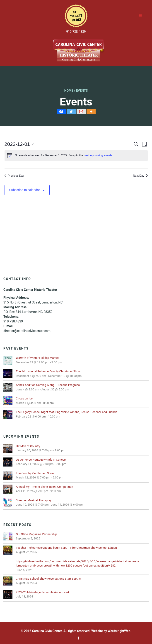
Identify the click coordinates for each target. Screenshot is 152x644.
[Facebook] (61, 112)
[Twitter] (71, 112)
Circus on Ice (24, 398)
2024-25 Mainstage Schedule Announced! (43, 592)
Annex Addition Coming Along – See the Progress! (48, 385)
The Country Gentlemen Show (35, 473)
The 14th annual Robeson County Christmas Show (48, 371)
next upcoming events (98, 155)
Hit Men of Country (28, 446)
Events (82, 91)
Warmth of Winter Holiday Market (37, 358)
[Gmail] (81, 112)
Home (69, 91)
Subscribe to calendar (25, 190)
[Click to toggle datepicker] (19, 144)
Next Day (140, 176)
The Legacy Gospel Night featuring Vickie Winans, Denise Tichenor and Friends (67, 412)
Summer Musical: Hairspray (34, 500)
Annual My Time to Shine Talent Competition (45, 487)
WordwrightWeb (119, 631)
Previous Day (14, 176)
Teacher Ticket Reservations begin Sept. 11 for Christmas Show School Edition (66, 548)
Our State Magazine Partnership (36, 534)
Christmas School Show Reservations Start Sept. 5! (49, 579)
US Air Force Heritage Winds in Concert (41, 460)
